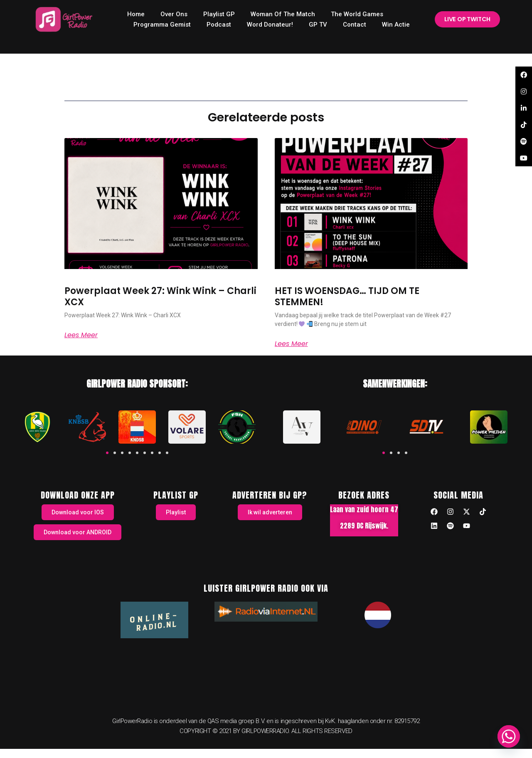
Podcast (219, 25)
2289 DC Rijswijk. (364, 526)
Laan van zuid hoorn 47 (364, 509)
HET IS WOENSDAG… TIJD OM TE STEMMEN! (347, 296)
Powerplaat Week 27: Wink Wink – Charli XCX (160, 296)
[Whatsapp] (509, 736)
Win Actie (396, 25)
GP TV (318, 25)
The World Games (357, 14)
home (136, 14)
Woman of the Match (283, 14)
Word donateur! (270, 25)
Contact (355, 25)
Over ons (174, 14)
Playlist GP (219, 14)
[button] (107, 453)
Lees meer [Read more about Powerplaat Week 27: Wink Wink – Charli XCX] (81, 335)
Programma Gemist (162, 25)
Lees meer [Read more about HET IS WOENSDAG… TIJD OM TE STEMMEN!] (291, 344)
